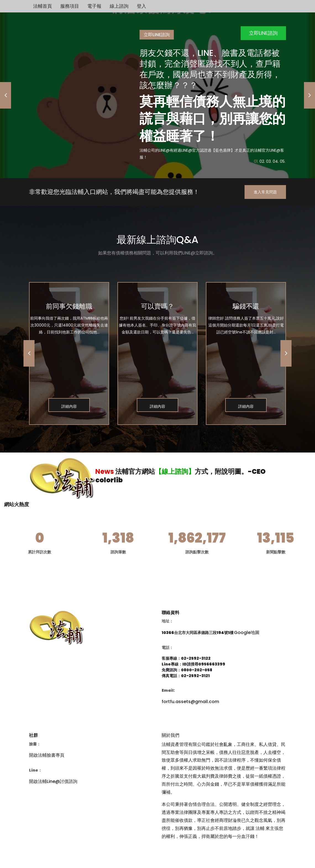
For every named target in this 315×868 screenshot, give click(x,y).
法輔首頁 (43, 6)
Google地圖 (247, 632)
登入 (141, 6)
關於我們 (170, 735)
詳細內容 (69, 406)
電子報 (94, 6)
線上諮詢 (119, 6)
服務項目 (70, 6)
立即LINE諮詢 (263, 33)
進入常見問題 (265, 192)
